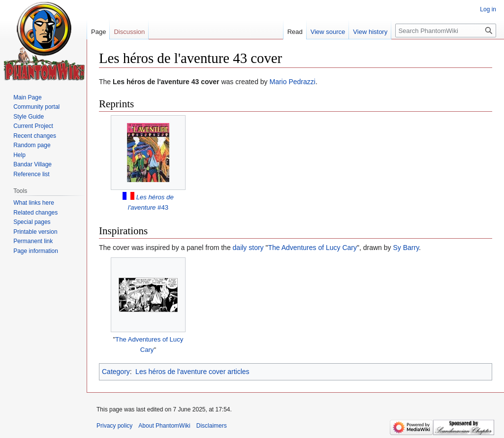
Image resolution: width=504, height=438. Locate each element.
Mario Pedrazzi (293, 82)
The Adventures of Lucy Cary (312, 248)
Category (116, 372)
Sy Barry (406, 248)
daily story (248, 248)
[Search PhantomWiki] (446, 31)
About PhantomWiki (164, 426)
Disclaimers (212, 426)
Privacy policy (114, 426)
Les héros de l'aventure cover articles (192, 372)
